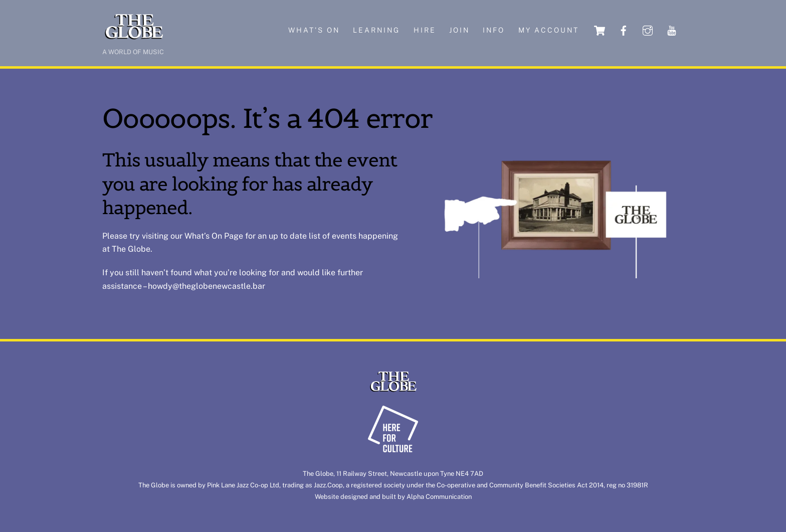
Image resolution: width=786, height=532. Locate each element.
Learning (376, 30)
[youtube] (672, 30)
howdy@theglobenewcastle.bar (207, 286)
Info (494, 30)
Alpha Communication (439, 497)
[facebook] (624, 30)
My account (549, 30)
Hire (425, 30)
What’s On (203, 236)
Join (459, 30)
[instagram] (648, 30)
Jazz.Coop (328, 485)
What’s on (314, 30)
